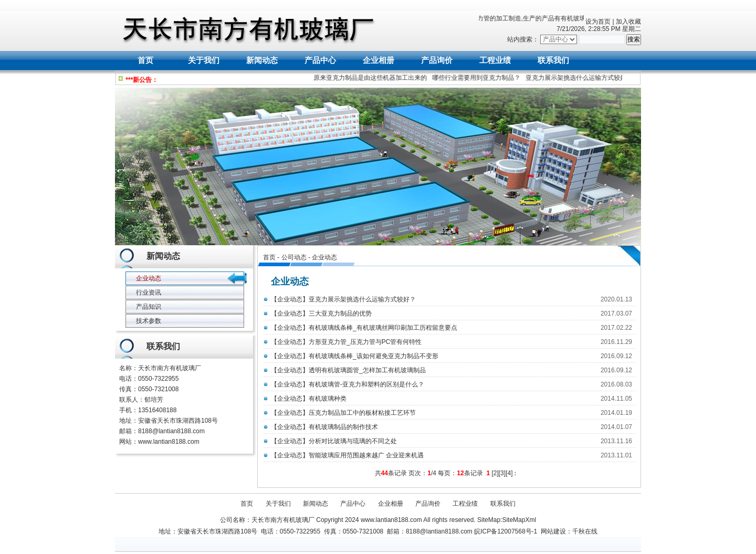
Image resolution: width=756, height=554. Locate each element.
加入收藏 (628, 22)
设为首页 (598, 22)
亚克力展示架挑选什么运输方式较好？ (581, 78)
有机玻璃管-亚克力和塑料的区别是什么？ (366, 384)
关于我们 (204, 60)
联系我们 (553, 60)
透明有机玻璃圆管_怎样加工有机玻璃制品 (367, 370)
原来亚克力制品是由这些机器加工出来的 (372, 78)
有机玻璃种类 (328, 399)
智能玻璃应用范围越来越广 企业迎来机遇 (366, 455)
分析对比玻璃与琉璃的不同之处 (353, 441)
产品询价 (437, 60)
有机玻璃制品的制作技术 (343, 427)
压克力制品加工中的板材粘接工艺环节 (362, 413)
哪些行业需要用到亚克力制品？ (478, 78)
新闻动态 (262, 60)
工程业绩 (495, 60)
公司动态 (294, 257)
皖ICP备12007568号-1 (506, 531)
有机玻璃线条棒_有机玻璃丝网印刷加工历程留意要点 (383, 328)
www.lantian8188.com (169, 442)
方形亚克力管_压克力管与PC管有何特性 (365, 342)
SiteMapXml (519, 520)
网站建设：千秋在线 (569, 531)
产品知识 (149, 307)
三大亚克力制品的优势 (340, 313)
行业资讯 (149, 292)
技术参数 (149, 321)
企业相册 (379, 60)
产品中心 (320, 60)
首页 (145, 60)
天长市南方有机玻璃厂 (170, 368)
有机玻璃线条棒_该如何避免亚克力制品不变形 (374, 356)
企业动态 (324, 257)
